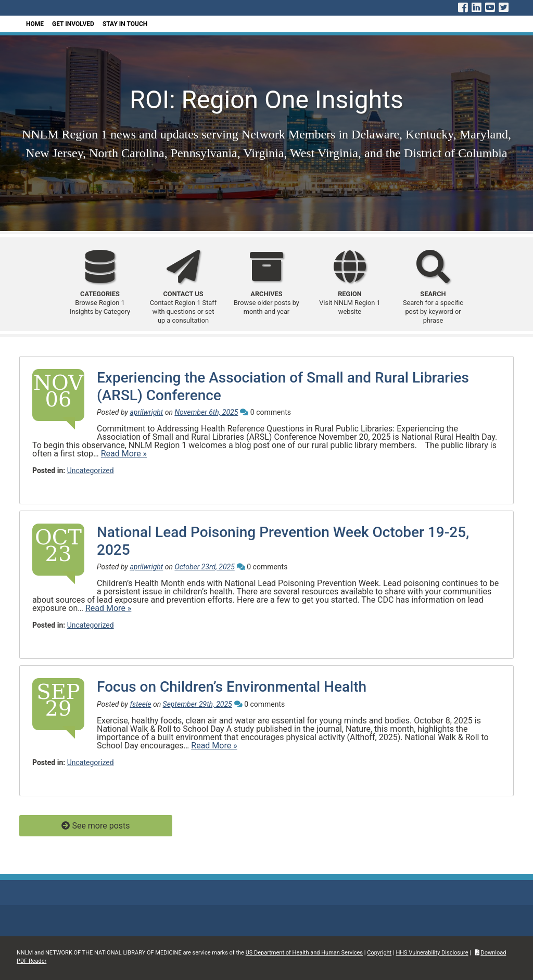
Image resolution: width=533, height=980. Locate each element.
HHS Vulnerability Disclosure (432, 953)
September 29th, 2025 (198, 704)
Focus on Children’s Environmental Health (232, 687)
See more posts (101, 826)
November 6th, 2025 (206, 412)
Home (35, 24)
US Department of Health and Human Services (304, 953)
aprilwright (146, 412)
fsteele (140, 704)
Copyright (379, 953)
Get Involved (73, 24)
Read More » (124, 454)
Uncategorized (91, 470)
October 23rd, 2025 (204, 567)
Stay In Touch (125, 24)
